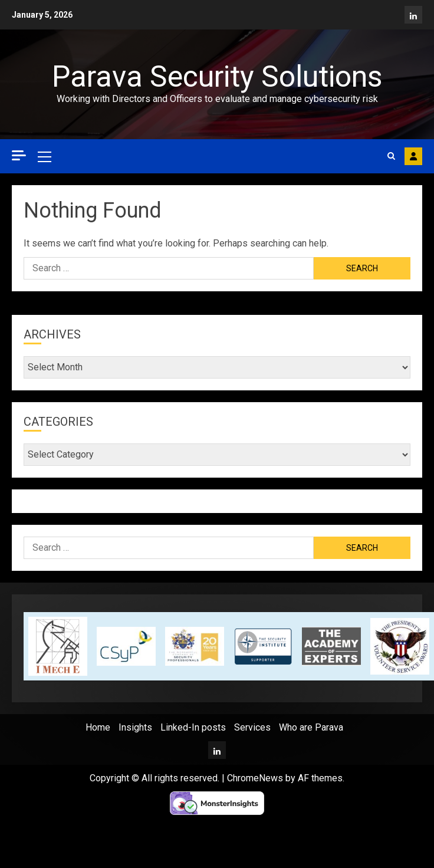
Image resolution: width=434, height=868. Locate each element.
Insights (135, 727)
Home (98, 727)
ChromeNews (255, 778)
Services (252, 727)
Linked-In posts (193, 727)
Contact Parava (413, 156)
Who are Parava (311, 727)
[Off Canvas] (19, 155)
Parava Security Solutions (217, 77)
